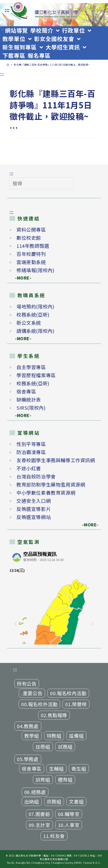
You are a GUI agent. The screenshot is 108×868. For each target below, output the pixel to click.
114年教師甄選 (33, 246)
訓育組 (43, 780)
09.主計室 (39, 825)
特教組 (54, 736)
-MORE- (21, 278)
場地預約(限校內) (35, 306)
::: (7, 10)
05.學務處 (28, 759)
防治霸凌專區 (31, 452)
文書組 (76, 802)
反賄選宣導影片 (34, 509)
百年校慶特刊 (31, 254)
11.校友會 (54, 836)
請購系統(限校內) (35, 331)
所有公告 (27, 684)
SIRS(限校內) (31, 408)
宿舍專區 (26, 391)
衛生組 (79, 769)
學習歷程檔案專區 (36, 375)
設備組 (76, 736)
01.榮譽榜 (76, 704)
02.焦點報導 (54, 715)
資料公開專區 (31, 230)
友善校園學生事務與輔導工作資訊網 (56, 460)
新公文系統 (29, 323)
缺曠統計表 (29, 400)
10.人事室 (69, 825)
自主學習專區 (31, 367)
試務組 (65, 747)
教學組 (32, 736)
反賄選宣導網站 (34, 517)
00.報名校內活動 (68, 693)
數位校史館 (29, 238)
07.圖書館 (39, 814)
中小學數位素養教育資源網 (46, 493)
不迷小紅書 (29, 468)
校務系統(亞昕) (33, 315)
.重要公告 (32, 693)
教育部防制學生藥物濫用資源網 (51, 484)
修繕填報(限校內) (35, 270)
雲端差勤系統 (31, 262)
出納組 (32, 802)
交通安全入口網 (34, 501)
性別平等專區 (31, 444)
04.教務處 (28, 726)
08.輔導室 (69, 814)
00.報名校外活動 (39, 704)
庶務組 (54, 802)
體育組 (65, 780)
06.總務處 (35, 792)
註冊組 (43, 747)
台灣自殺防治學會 (36, 476)
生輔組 (57, 769)
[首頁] (8, 65)
